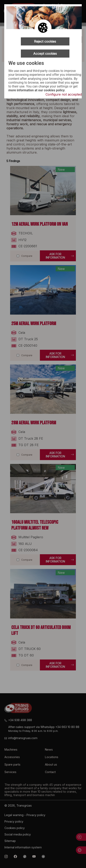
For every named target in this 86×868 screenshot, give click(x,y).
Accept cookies (45, 54)
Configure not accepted (64, 94)
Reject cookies (45, 41)
